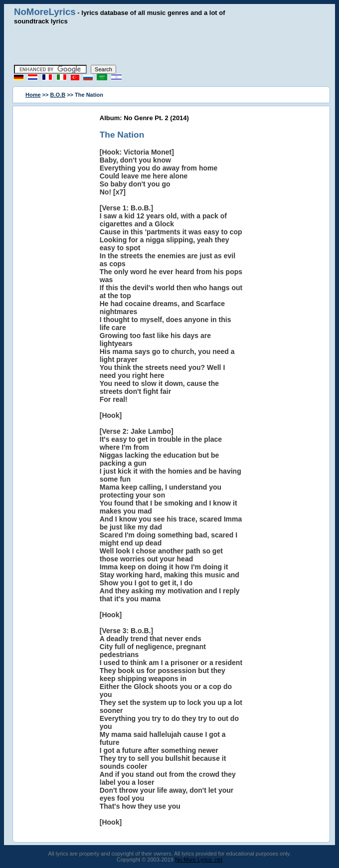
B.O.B (58, 95)
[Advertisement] (169, 45)
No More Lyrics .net (199, 860)
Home (33, 95)
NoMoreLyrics (45, 12)
